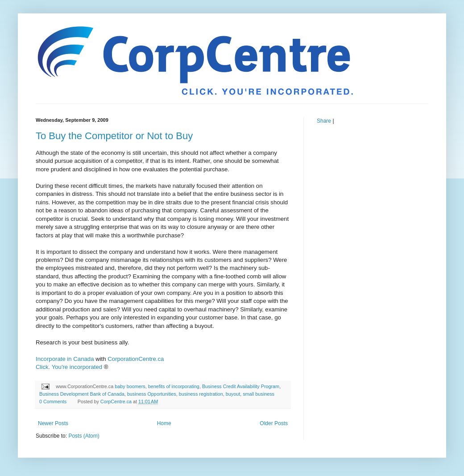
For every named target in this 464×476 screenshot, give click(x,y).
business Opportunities (152, 394)
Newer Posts (53, 423)
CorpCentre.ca (117, 401)
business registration (201, 394)
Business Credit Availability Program (241, 386)
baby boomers (130, 386)
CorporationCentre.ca (136, 359)
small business (259, 394)
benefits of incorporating (174, 386)
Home (164, 423)
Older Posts (274, 423)
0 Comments (53, 401)
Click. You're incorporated (69, 367)
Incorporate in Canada (65, 359)
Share (324, 121)
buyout (233, 394)
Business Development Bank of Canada (82, 394)
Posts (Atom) (84, 436)
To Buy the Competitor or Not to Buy (114, 136)
